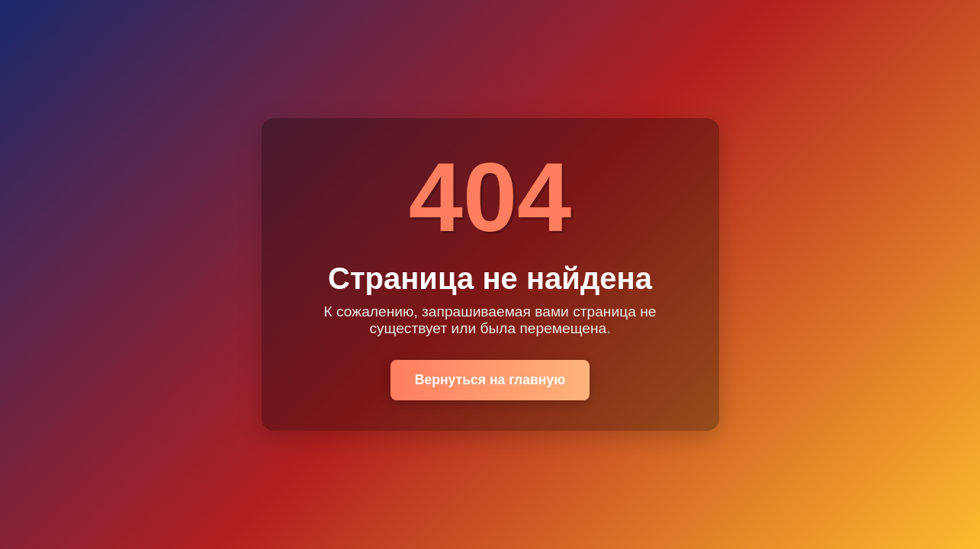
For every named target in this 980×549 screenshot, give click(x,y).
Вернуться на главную (490, 380)
